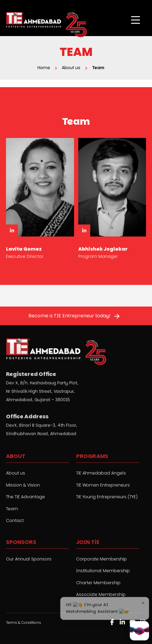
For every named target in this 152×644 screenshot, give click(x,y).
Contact (15, 521)
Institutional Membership (103, 571)
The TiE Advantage (25, 497)
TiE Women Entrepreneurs (103, 485)
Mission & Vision (23, 485)
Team (12, 509)
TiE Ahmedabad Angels (101, 473)
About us (16, 473)
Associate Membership (101, 595)
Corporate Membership (101, 559)
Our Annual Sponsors (29, 559)
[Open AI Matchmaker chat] (139, 631)
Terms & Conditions (24, 623)
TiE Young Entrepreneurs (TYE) (107, 497)
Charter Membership (98, 583)
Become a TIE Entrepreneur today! (69, 316)
